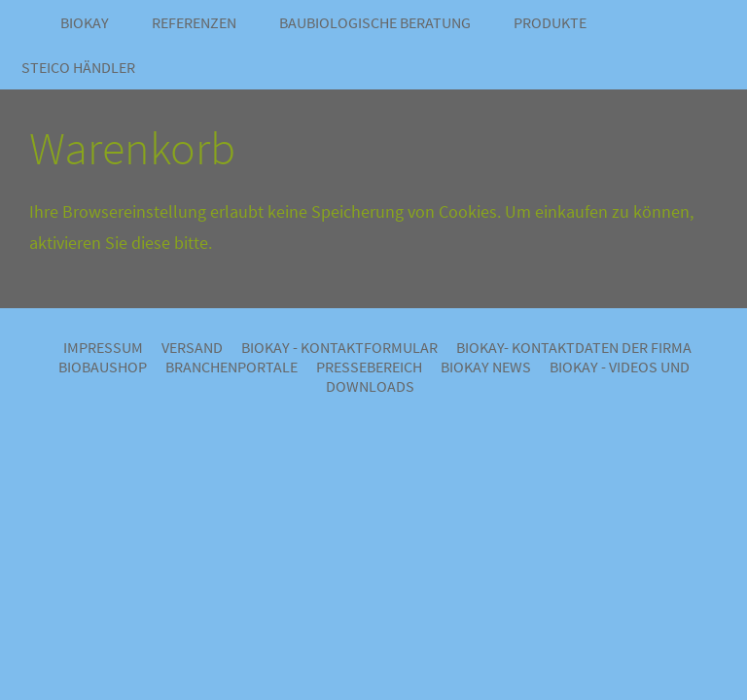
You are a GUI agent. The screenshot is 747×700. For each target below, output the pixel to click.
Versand (192, 347)
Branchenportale (231, 367)
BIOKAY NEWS (486, 367)
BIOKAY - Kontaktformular (339, 347)
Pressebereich (369, 367)
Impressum (103, 347)
